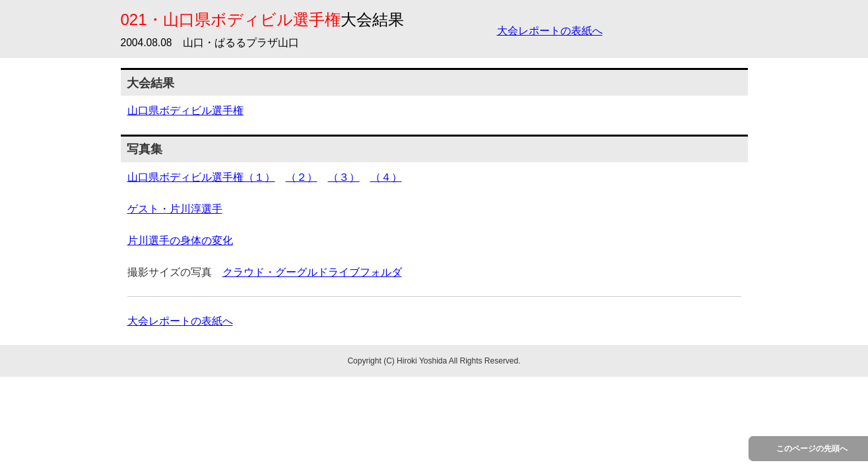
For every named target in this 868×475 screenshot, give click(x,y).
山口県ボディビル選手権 (185, 111)
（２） (302, 177)
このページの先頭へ (812, 449)
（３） (344, 177)
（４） (386, 177)
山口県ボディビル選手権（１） (201, 177)
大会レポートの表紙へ (550, 31)
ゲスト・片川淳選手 (175, 209)
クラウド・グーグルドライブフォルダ (312, 272)
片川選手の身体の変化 (180, 240)
